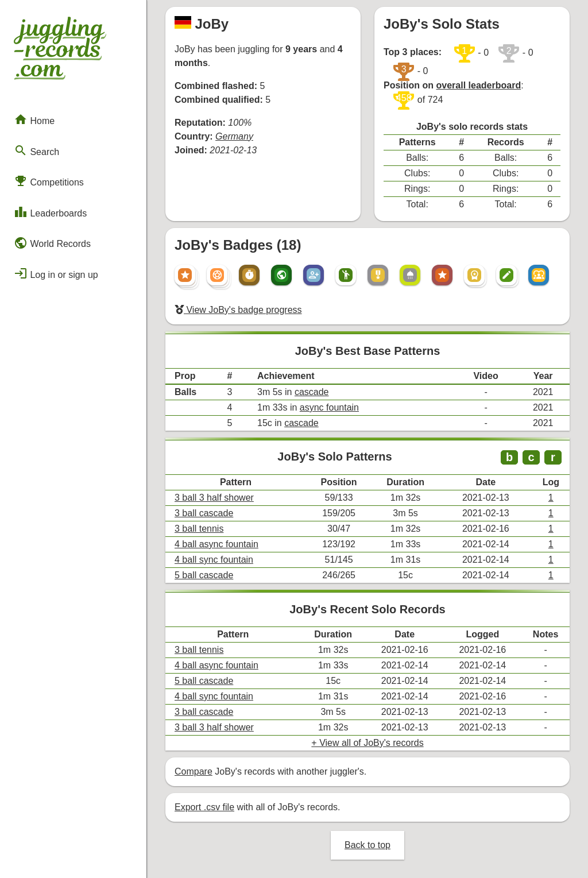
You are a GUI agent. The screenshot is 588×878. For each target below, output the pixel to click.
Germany (234, 136)
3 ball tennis (199, 529)
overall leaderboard (479, 85)
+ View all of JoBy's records (367, 743)
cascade (312, 392)
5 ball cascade (204, 575)
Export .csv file (204, 807)
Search (36, 150)
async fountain (329, 407)
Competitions (49, 181)
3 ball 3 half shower (214, 498)
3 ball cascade (204, 513)
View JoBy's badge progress (238, 310)
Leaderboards (50, 212)
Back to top (367, 845)
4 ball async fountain (216, 544)
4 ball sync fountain (214, 560)
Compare (194, 771)
